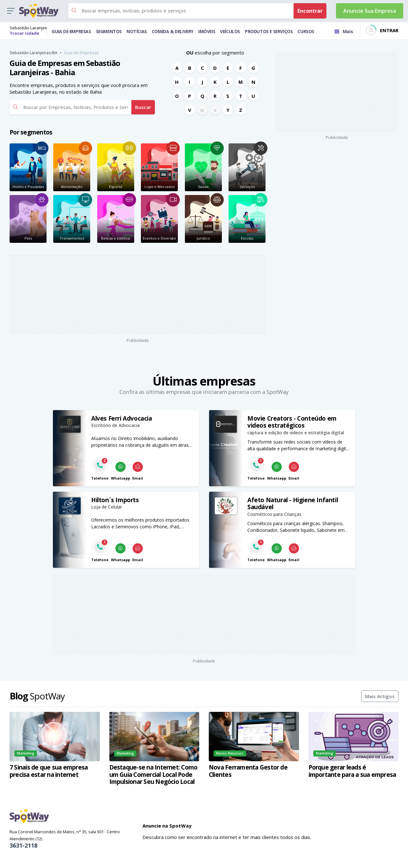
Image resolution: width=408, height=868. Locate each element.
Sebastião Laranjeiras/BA (33, 53)
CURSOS (306, 31)
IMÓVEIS (207, 31)
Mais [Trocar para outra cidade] (344, 31)
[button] (11, 11)
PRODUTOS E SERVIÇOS (269, 31)
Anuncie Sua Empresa (370, 11)
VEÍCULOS (230, 31)
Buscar (143, 107)
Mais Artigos (380, 696)
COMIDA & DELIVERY (173, 31)
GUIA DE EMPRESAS (71, 31)
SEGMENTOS (109, 31)
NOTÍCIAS (137, 31)
